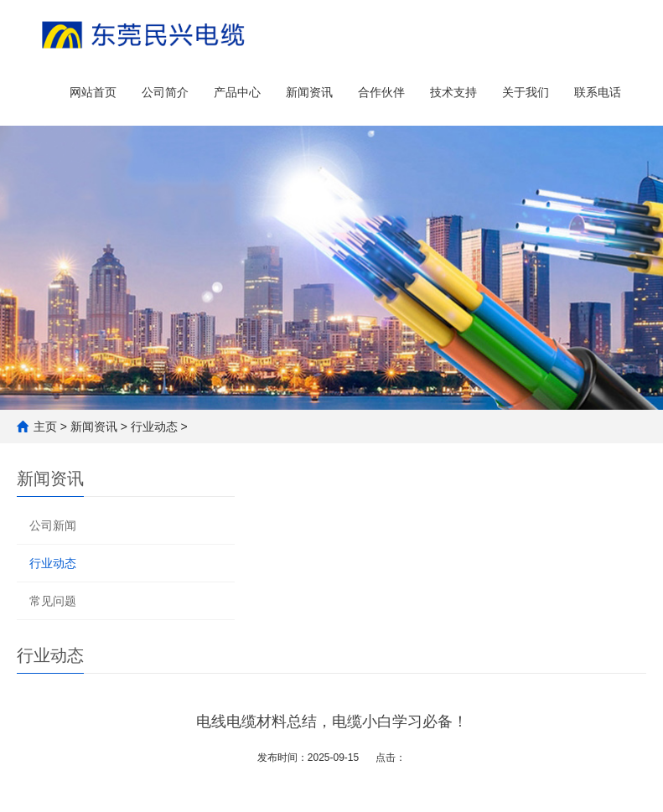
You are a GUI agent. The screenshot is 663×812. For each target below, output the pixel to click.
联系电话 (598, 92)
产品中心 (237, 92)
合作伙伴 (381, 92)
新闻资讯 (309, 92)
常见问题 (53, 601)
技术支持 (453, 92)
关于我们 (526, 92)
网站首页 (93, 92)
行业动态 (154, 427)
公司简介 (165, 92)
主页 (45, 427)
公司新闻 (53, 525)
